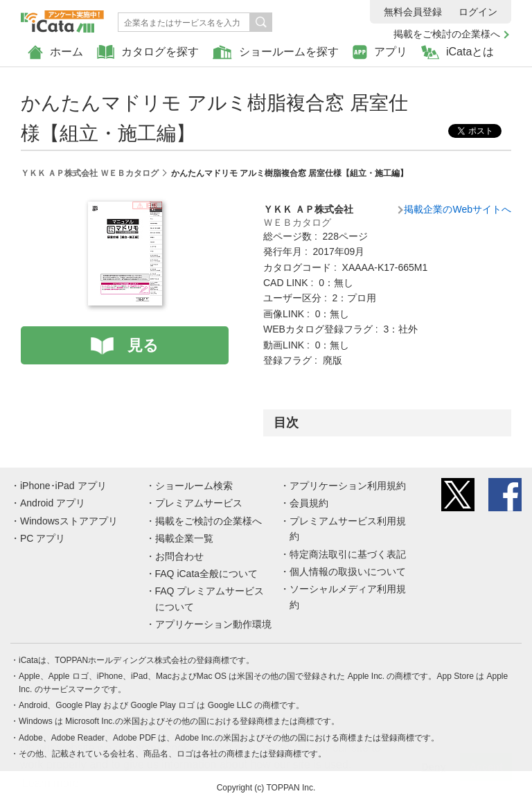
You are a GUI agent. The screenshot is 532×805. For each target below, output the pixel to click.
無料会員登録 (413, 12)
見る (143, 345)
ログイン (478, 12)
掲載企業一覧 (184, 538)
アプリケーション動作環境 (213, 624)
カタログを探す (148, 52)
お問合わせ (179, 556)
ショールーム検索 (194, 486)
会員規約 (309, 503)
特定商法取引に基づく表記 (348, 554)
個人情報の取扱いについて (348, 572)
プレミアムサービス (199, 503)
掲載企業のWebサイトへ (458, 209)
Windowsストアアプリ (69, 521)
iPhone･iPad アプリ (63, 486)
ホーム (55, 52)
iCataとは (458, 52)
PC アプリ (43, 538)
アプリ (380, 52)
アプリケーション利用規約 (348, 486)
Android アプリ (53, 503)
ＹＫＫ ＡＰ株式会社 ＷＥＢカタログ (90, 173)
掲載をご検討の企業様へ (447, 34)
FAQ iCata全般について (207, 574)
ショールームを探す (276, 52)
